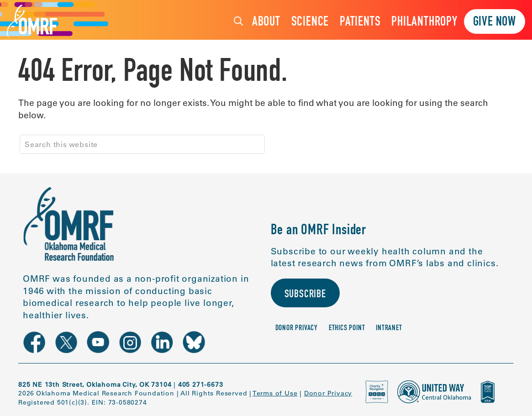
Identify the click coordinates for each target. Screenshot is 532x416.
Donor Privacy (297, 329)
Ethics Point (347, 329)
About (266, 23)
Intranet (389, 329)
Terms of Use (275, 393)
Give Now (495, 23)
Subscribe (305, 295)
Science (310, 23)
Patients (360, 23)
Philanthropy (424, 23)
